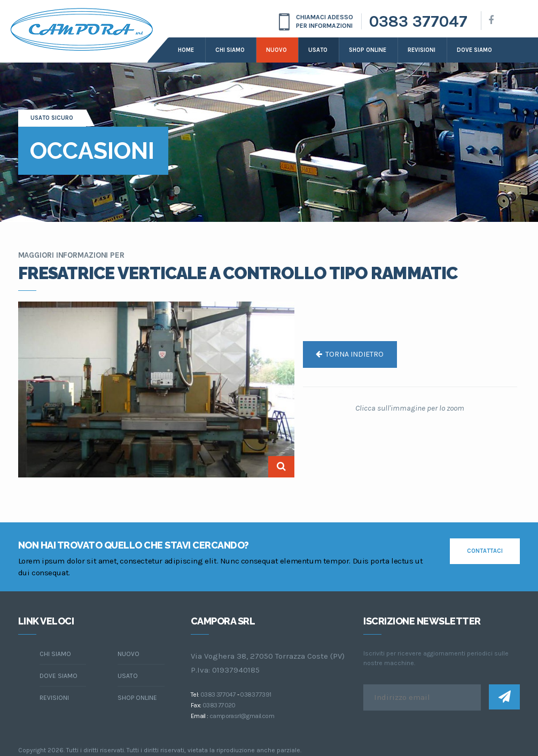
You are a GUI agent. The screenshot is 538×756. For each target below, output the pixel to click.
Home (186, 50)
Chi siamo (230, 50)
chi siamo (55, 654)
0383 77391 (255, 695)
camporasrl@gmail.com (242, 716)
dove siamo (474, 50)
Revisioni (422, 50)
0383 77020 (219, 705)
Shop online (368, 50)
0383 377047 (418, 21)
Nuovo (276, 50)
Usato (318, 50)
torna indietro (350, 354)
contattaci (485, 551)
